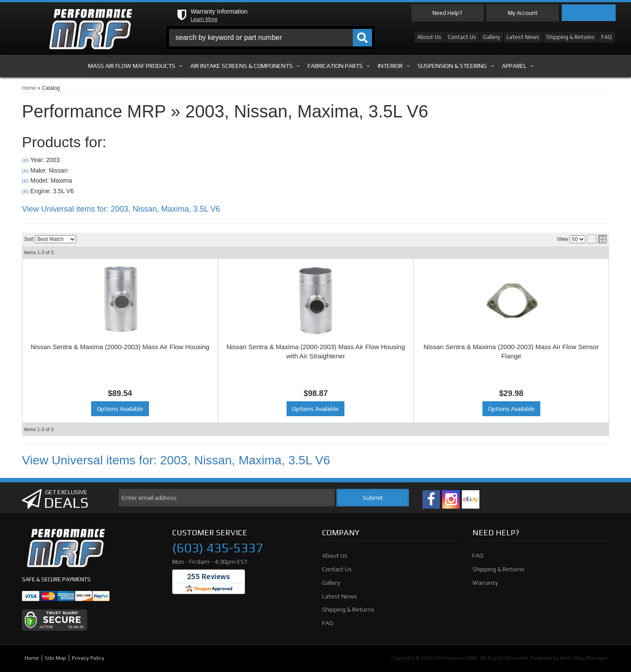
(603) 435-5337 (218, 548)
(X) (25, 160)
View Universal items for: (121, 209)
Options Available (120, 409)
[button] (271, 38)
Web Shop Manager (584, 658)
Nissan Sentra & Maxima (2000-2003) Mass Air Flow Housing (120, 347)
